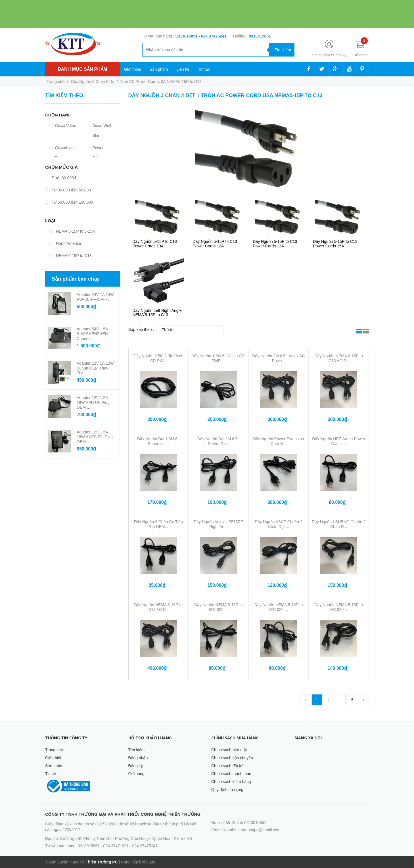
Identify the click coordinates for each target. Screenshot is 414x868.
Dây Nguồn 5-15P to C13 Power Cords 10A (155, 244)
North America (65, 243)
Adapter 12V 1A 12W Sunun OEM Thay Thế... (95, 368)
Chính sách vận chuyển (232, 758)
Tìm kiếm (137, 750)
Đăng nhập (321, 55)
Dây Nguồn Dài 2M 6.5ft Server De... (219, 441)
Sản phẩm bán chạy (76, 279)
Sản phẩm (159, 69)
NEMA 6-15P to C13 (71, 256)
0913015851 (187, 36)
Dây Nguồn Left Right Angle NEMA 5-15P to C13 (157, 313)
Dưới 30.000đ (61, 178)
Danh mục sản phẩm (82, 69)
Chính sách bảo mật (229, 750)
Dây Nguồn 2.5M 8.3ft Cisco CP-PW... (158, 358)
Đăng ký (340, 55)
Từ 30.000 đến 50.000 (68, 190)
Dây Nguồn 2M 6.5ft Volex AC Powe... (278, 358)
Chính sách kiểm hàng (231, 782)
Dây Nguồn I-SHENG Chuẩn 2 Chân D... (339, 524)
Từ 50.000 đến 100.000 (69, 202)
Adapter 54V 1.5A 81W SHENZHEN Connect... (92, 334)
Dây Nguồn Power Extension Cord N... (278, 441)
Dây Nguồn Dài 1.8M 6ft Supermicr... (158, 441)
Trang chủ (54, 750)
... (340, 700)
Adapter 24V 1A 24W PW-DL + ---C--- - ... (95, 297)
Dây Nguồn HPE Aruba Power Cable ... (339, 441)
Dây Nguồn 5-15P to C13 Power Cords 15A (335, 244)
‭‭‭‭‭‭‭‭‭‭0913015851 (260, 36)
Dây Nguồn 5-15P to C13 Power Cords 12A (215, 244)
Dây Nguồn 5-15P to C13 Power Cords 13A (275, 244)
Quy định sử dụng (227, 790)
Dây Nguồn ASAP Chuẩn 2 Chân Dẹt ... (279, 524)
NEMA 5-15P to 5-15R (72, 231)
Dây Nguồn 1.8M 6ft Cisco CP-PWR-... (219, 358)
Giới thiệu (133, 69)
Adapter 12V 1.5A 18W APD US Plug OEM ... (93, 402)
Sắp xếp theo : (141, 329)
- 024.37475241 (212, 36)
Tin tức (204, 69)
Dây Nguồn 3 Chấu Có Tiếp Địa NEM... (158, 524)
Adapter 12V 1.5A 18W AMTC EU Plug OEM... (95, 437)
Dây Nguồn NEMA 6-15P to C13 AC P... (338, 358)
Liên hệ (183, 69)
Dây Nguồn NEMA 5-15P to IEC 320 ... (218, 607)
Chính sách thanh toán (231, 774)
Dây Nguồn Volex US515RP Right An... (218, 524)
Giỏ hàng (136, 774)
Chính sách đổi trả (227, 766)
